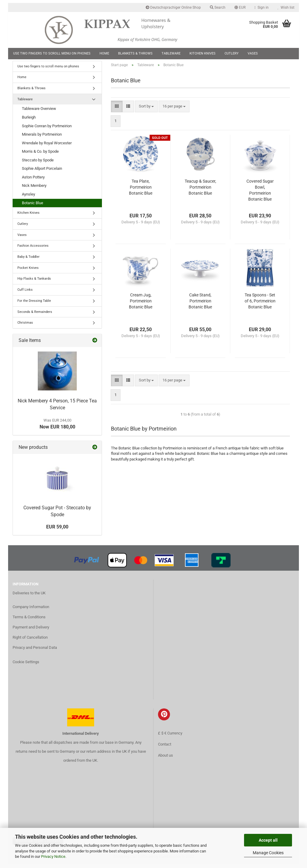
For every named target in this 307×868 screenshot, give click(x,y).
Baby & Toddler (28, 260)
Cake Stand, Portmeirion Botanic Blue (200, 305)
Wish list (286, 7)
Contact (165, 748)
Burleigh (29, 121)
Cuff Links (25, 293)
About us (165, 759)
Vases (253, 53)
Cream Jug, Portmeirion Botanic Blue (141, 305)
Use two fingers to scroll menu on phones (52, 53)
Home (104, 53)
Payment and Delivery (31, 631)
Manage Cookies (268, 853)
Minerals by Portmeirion (42, 138)
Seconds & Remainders (35, 315)
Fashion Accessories (33, 250)
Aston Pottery (33, 181)
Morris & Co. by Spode (40, 155)
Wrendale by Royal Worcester (47, 147)
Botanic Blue (33, 206)
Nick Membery (34, 189)
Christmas (25, 327)
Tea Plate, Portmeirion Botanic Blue (141, 191)
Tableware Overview (39, 112)
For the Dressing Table (34, 304)
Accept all (268, 840)
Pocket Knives (28, 271)
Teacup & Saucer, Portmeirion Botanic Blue (200, 191)
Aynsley (28, 198)
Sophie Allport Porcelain (42, 172)
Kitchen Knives (203, 53)
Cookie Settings (26, 665)
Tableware (171, 53)
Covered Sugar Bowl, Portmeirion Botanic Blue (260, 194)
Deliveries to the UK (29, 597)
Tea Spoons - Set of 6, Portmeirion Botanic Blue (260, 305)
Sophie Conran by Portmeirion (47, 129)
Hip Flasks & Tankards (34, 282)
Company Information (31, 610)
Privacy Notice (53, 856)
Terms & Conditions (29, 621)
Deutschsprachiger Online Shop (173, 7)
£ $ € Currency (170, 737)
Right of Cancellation (30, 641)
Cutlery (232, 53)
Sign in (262, 7)
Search (218, 7)
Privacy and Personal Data (35, 651)
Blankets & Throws (135, 53)
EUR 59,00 (57, 530)
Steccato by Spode (38, 164)
